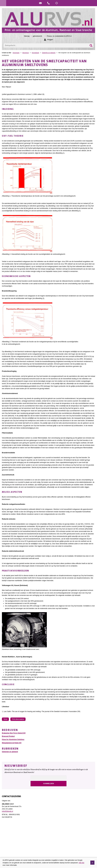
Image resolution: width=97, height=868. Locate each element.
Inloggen (50, 40)
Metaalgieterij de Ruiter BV (12, 743)
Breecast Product (8, 736)
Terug (5, 719)
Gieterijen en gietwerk (49, 53)
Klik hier (82, 863)
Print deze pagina (18, 719)
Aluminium (26, 53)
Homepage (16, 53)
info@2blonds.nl (7, 811)
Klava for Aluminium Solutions (13, 740)
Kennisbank (35, 53)
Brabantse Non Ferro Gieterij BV (14, 733)
